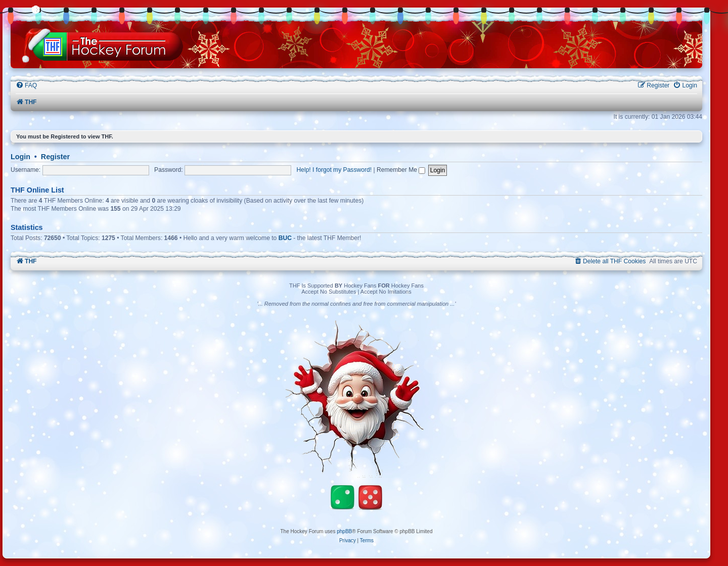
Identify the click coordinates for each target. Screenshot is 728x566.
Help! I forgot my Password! (334, 170)
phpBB (344, 531)
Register (55, 157)
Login (20, 157)
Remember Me (401, 170)
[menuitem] (26, 86)
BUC (285, 238)
